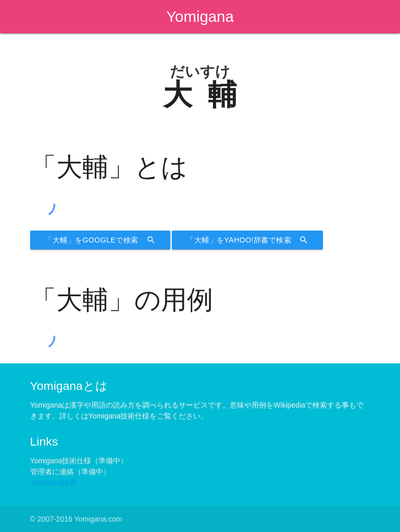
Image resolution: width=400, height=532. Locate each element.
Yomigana (200, 16)
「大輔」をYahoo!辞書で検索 (247, 240)
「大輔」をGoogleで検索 (100, 240)
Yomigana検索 (54, 483)
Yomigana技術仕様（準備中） (79, 461)
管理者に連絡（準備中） (70, 472)
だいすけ (200, 72)
